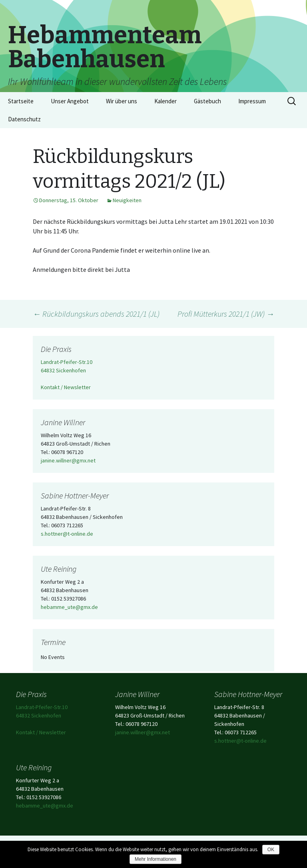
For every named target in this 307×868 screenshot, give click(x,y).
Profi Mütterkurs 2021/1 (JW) (226, 314)
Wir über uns (122, 101)
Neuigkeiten (127, 200)
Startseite (21, 101)
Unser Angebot (70, 101)
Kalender (165, 101)
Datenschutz (24, 119)
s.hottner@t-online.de (67, 534)
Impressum (252, 101)
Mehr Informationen (155, 859)
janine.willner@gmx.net (68, 460)
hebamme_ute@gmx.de (69, 607)
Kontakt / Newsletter (66, 387)
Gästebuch (207, 101)
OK (271, 850)
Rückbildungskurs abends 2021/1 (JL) (96, 314)
